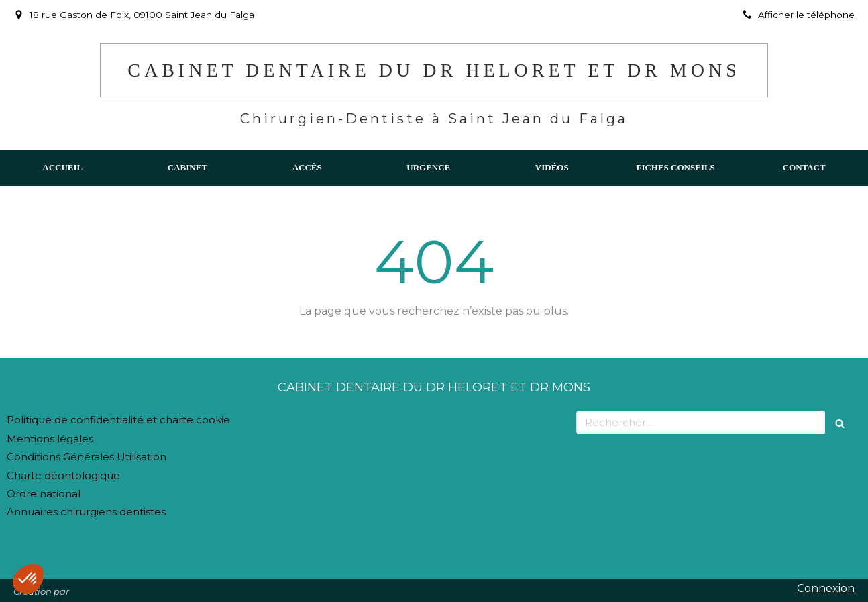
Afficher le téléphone (806, 15)
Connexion (826, 588)
